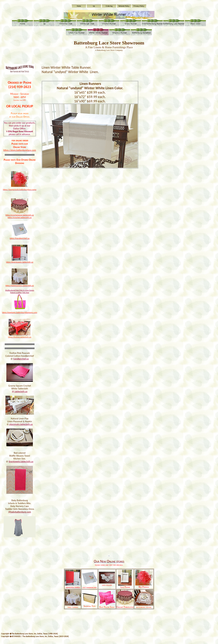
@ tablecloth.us (20, 391)
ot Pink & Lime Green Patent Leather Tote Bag (22, 291)
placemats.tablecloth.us (21, 424)
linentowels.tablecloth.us (21, 461)
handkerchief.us (21, 359)
